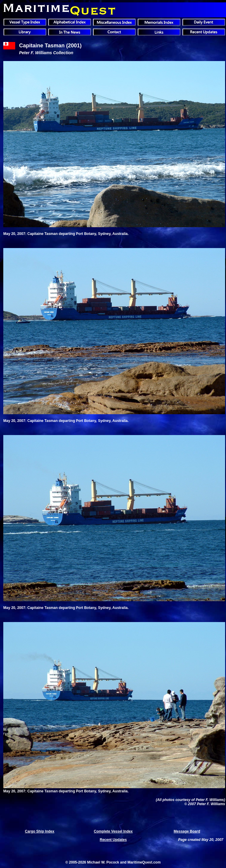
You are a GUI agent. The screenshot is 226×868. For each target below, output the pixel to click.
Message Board (187, 831)
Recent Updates (113, 840)
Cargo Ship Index (40, 831)
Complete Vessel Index (113, 831)
